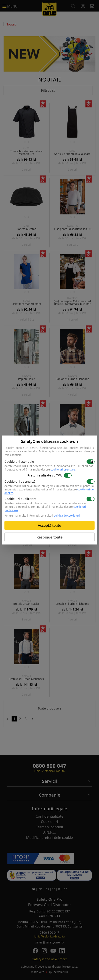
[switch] (91, 462)
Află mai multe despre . (49, 470)
